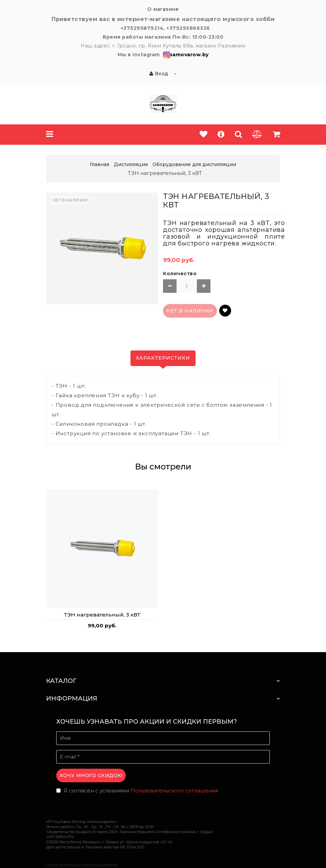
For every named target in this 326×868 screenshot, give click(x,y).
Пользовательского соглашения (174, 791)
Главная (99, 164)
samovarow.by (185, 55)
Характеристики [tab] (163, 358)
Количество (180, 274)
